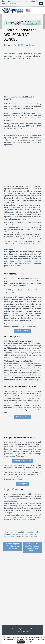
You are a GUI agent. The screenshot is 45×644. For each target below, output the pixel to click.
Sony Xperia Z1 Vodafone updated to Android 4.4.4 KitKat (32, 547)
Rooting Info (22, 484)
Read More (30, 642)
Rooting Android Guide (22, 461)
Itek (38, 629)
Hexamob (32, 45)
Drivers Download (22, 417)
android (14, 534)
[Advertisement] (25, 79)
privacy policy (23, 517)
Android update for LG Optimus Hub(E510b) (13, 546)
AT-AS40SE (24, 534)
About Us (25, 520)
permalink (33, 536)
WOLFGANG (9, 536)
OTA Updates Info (23, 331)
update (33, 534)
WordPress (25, 629)
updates (30, 532)
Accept (21, 642)
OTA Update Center (30, 261)
